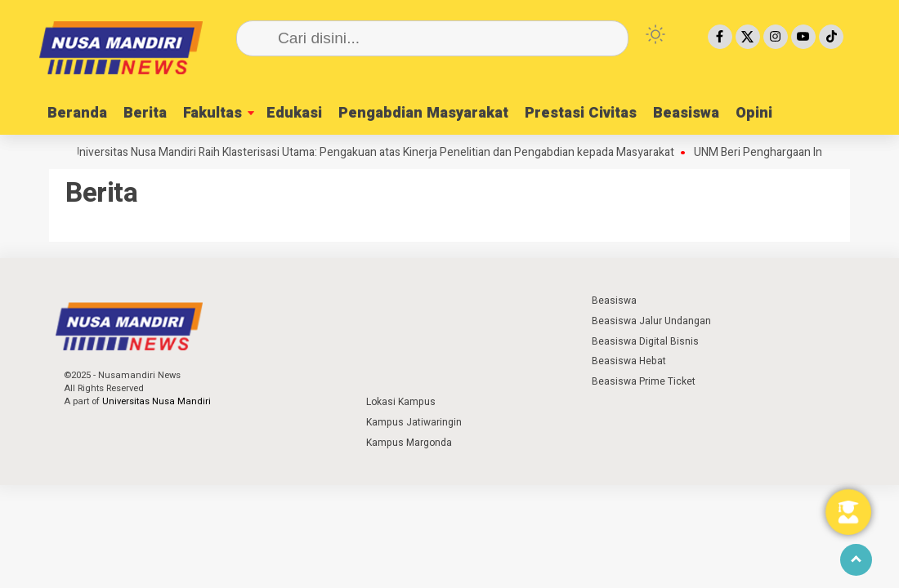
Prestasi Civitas (581, 113)
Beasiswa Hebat (629, 361)
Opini (754, 113)
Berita (145, 113)
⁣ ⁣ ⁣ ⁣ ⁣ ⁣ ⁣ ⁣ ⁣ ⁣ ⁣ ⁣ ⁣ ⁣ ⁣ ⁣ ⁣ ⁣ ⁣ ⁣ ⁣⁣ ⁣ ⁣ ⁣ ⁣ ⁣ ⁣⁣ (398, 301)
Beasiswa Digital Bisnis (645, 341)
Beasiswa (686, 113)
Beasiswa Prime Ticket (644, 381)
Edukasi (294, 113)
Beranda (77, 113)
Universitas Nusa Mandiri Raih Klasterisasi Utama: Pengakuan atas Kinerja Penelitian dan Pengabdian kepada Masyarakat (378, 153)
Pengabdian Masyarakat (423, 113)
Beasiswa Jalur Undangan (651, 321)
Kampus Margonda (409, 443)
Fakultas (212, 113)
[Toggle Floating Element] (848, 512)
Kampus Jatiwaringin (414, 422)
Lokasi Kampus (401, 402)
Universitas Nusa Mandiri (157, 401)
